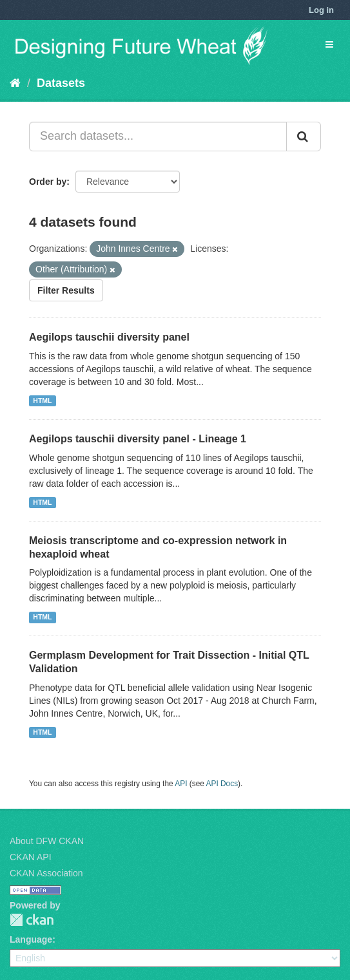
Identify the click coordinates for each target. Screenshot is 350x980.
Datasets (61, 83)
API (181, 784)
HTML (42, 400)
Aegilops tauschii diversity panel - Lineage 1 (138, 439)
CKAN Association (46, 873)
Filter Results (66, 290)
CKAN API (31, 857)
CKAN (32, 920)
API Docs (222, 784)
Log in (321, 10)
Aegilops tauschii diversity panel (109, 337)
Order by (48, 182)
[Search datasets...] (158, 137)
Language (31, 939)
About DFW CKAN (47, 841)
